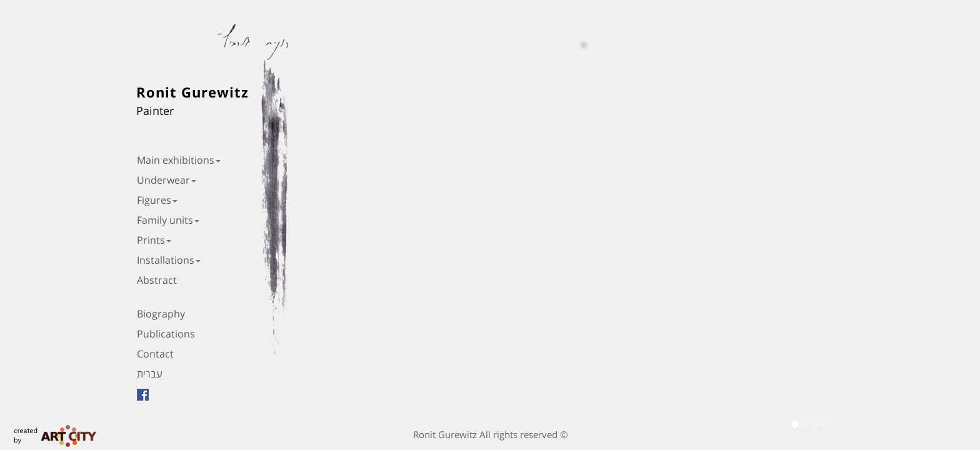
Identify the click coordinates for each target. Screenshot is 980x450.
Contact (155, 353)
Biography (161, 313)
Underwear (167, 179)
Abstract (157, 279)
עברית (150, 373)
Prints (154, 239)
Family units (168, 219)
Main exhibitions (179, 159)
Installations (169, 259)
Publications (166, 333)
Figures (157, 199)
